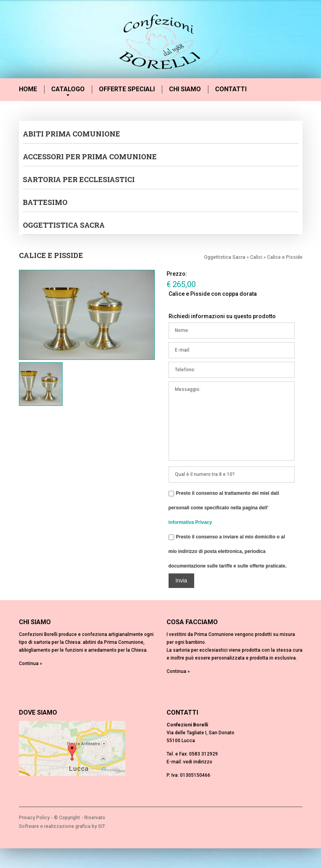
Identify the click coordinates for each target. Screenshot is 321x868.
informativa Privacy (190, 522)
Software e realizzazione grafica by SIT (62, 826)
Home (28, 89)
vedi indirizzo (198, 762)
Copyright (70, 818)
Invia (182, 581)
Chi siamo (185, 89)
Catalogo (68, 90)
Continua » (31, 663)
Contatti (231, 89)
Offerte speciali (127, 89)
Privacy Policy (34, 818)
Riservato (95, 818)
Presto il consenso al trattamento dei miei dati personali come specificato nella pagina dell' (224, 506)
